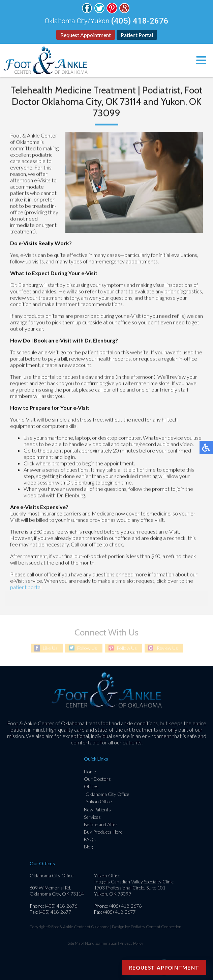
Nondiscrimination (101, 943)
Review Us (167, 648)
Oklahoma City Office (108, 794)
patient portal (26, 587)
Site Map (75, 943)
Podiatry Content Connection (156, 927)
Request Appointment (86, 35)
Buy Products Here (103, 832)
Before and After (101, 824)
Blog (88, 847)
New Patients (97, 810)
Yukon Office (99, 801)
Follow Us (87, 648)
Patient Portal (137, 35)
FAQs (90, 839)
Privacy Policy (131, 943)
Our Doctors (97, 779)
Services (92, 817)
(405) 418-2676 (140, 21)
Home (90, 772)
